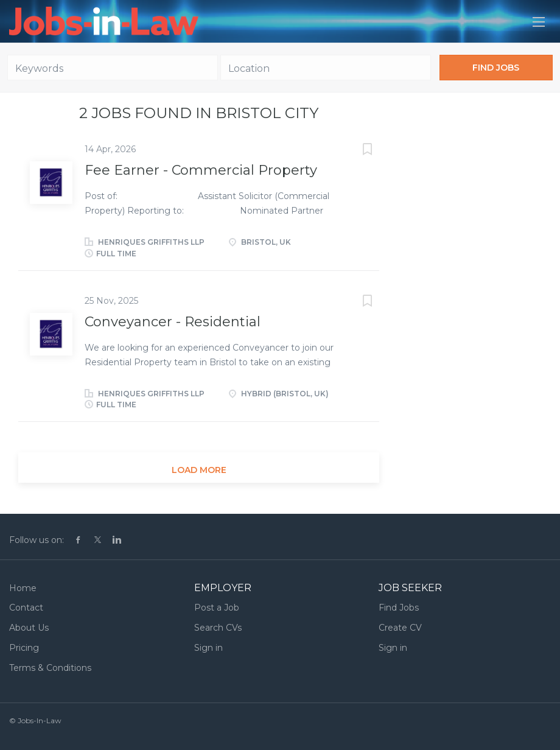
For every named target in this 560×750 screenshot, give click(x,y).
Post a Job (217, 608)
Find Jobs (496, 68)
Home (23, 588)
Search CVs (218, 628)
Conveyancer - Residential (173, 322)
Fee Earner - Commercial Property (201, 170)
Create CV (400, 628)
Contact (26, 608)
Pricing (24, 648)
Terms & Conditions (50, 668)
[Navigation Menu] (539, 22)
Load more (199, 470)
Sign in (208, 648)
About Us (29, 628)
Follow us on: (37, 540)
